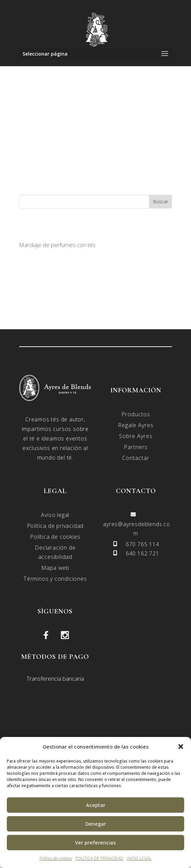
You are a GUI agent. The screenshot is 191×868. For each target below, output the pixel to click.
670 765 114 (143, 544)
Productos (136, 414)
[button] (181, 747)
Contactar (136, 458)
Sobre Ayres (136, 436)
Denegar (96, 824)
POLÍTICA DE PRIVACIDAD (99, 858)
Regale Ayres (136, 425)
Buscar (160, 201)
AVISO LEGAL (139, 858)
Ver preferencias (95, 842)
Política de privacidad (55, 526)
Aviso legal (55, 515)
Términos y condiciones (55, 579)
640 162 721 (143, 553)
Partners (136, 447)
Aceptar (96, 805)
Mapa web (55, 568)
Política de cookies (56, 858)
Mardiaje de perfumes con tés (57, 245)
